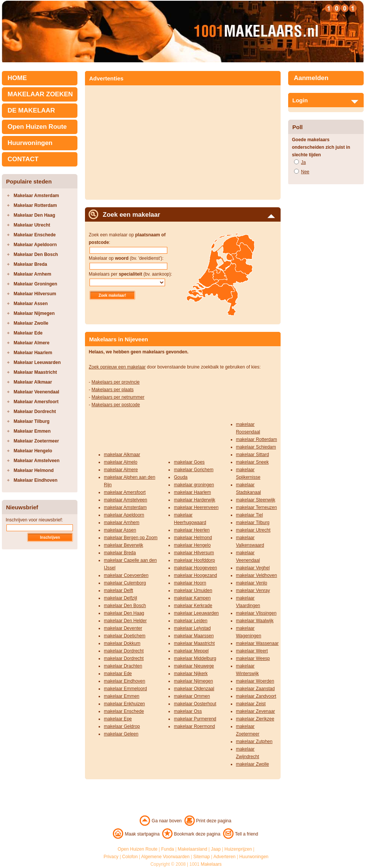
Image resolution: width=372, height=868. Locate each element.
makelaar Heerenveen (196, 507)
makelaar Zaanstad (255, 689)
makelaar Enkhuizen (124, 704)
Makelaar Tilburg (32, 421)
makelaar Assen (120, 530)
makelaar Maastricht (194, 643)
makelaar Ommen (192, 696)
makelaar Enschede (124, 711)
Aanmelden (311, 78)
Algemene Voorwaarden (165, 857)
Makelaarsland (193, 849)
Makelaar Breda (30, 264)
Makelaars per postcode (116, 405)
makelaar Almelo (121, 462)
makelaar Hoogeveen (195, 568)
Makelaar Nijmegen (34, 313)
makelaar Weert (252, 651)
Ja (303, 162)
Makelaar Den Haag (34, 215)
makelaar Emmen (122, 696)
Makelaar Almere (32, 343)
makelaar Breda (120, 553)
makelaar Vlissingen (256, 613)
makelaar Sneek (252, 462)
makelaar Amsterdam (125, 507)
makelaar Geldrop (122, 726)
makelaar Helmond (193, 538)
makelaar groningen (194, 485)
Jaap (216, 849)
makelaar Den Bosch (125, 606)
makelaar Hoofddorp (194, 560)
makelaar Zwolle (252, 764)
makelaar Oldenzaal (194, 689)
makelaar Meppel (191, 651)
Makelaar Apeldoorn (35, 245)
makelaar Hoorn (190, 583)
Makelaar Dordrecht (35, 412)
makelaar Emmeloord (125, 689)
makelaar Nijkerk (191, 674)
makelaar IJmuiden (193, 590)
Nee (305, 172)
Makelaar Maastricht (35, 372)
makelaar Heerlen (192, 530)
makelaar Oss (188, 711)
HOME (17, 78)
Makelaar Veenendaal (36, 392)
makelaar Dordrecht (124, 651)
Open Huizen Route (37, 127)
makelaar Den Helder (125, 621)
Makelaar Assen (31, 304)
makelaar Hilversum (194, 553)
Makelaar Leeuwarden (37, 362)
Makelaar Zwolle (31, 323)
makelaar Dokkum (122, 643)
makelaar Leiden (191, 621)
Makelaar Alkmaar (33, 382)
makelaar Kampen (192, 598)
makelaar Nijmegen (193, 681)
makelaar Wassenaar (257, 643)
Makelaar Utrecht (32, 225)
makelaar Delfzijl (120, 598)
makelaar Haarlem (192, 492)
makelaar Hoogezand (195, 575)
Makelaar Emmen (32, 431)
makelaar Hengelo (192, 545)
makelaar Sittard (252, 455)
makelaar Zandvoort (256, 696)
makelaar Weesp (253, 658)
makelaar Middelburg (195, 658)
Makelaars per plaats (112, 390)
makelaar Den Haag (124, 613)
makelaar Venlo (252, 583)
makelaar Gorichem (194, 470)
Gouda (181, 477)
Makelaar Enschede (35, 235)
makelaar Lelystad (192, 628)
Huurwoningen (30, 143)
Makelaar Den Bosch (36, 254)
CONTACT (23, 159)
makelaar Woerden (255, 681)
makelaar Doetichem (125, 636)
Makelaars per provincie (115, 382)
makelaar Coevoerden (126, 575)
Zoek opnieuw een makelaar (117, 367)
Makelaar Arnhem (32, 274)
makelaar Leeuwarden (196, 613)
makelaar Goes (189, 462)
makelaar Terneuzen (257, 507)
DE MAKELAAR (31, 110)
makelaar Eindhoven (124, 681)
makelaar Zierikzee (255, 719)
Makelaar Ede (28, 333)
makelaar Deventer (123, 628)
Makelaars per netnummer (118, 397)
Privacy (111, 857)
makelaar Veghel (253, 568)
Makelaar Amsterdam (36, 196)
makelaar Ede (118, 674)
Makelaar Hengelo (33, 451)
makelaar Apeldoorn (124, 515)
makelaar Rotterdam (257, 439)
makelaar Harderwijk (194, 500)
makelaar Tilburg (253, 523)
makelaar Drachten (123, 666)
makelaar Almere (121, 470)
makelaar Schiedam (256, 447)
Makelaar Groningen (35, 284)
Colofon (130, 857)
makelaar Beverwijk (123, 545)
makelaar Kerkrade (193, 606)
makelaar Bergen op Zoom (131, 538)
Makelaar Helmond (34, 470)
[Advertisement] (152, 140)
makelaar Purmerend (195, 719)
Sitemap (202, 857)
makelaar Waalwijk (255, 621)
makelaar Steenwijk (256, 500)
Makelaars (211, 864)
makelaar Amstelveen (126, 500)
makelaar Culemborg (125, 583)
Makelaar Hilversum (35, 294)
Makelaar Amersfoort (36, 402)
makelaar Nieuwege (194, 666)
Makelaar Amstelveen (37, 461)
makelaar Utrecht (253, 530)
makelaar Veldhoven (257, 575)
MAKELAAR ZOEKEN (40, 94)
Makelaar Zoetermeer (36, 441)
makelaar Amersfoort (125, 492)
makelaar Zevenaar (255, 711)
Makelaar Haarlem (33, 353)
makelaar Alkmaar (122, 455)
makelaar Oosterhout (195, 704)
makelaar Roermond (194, 726)
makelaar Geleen (121, 734)
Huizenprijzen (238, 849)
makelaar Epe (118, 719)
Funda (168, 849)
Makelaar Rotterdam (35, 205)
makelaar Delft (118, 590)
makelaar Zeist (251, 704)
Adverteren (225, 857)
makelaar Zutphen (254, 742)
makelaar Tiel (249, 515)
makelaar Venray (253, 590)
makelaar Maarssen (194, 636)
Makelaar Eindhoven (36, 480)
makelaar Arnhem (122, 523)
